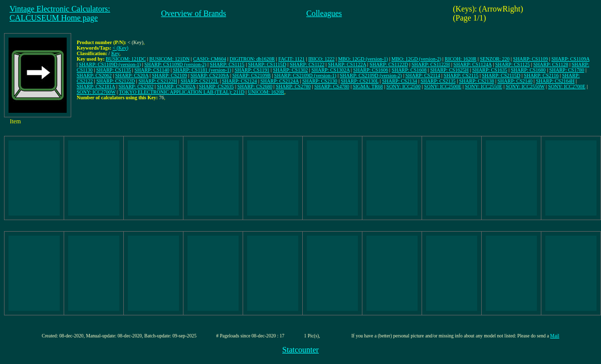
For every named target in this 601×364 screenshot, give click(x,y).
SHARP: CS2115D (501, 75)
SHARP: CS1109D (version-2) (175, 64)
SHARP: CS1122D (389, 64)
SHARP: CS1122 (307, 64)
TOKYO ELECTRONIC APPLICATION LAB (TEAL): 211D (181, 92)
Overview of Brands (193, 13)
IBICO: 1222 (322, 59)
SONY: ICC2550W (525, 86)
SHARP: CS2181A (96, 86)
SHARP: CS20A (132, 75)
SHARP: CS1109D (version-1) (110, 64)
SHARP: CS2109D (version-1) (305, 75)
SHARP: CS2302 (136, 86)
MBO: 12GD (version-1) (363, 59)
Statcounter (300, 350)
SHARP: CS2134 (399, 81)
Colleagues (324, 13)
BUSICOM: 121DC (126, 59)
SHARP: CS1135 (114, 70)
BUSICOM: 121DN (169, 59)
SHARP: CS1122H (431, 64)
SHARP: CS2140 (515, 81)
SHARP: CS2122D (116, 81)
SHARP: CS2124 (240, 81)
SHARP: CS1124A (473, 64)
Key (115, 53)
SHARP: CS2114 (423, 75)
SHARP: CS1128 (551, 64)
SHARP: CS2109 (169, 75)
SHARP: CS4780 (332, 86)
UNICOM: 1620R (266, 92)
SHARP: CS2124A (279, 81)
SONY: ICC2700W (96, 92)
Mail (555, 336)
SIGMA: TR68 (368, 86)
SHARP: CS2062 (94, 75)
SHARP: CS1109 (531, 59)
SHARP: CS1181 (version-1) (202, 70)
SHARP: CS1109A (570, 59)
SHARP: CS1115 (227, 64)
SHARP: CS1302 (290, 70)
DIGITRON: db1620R (252, 59)
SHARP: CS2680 (255, 86)
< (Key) (121, 48)
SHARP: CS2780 (293, 86)
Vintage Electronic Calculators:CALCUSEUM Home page (60, 13)
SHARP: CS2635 (217, 86)
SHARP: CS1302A (330, 70)
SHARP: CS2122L (199, 81)
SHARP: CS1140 (152, 70)
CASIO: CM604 (210, 59)
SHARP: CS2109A (210, 75)
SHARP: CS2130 (320, 81)
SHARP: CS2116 (541, 75)
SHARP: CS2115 (461, 75)
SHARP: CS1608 (409, 70)
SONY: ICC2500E (443, 86)
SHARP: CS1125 (513, 64)
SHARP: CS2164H (555, 81)
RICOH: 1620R (460, 59)
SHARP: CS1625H (449, 70)
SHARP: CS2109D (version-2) (371, 75)
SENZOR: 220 (494, 59)
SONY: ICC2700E (566, 86)
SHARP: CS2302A (176, 86)
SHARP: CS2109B (251, 75)
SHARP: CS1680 (528, 70)
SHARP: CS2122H (158, 81)
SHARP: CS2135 (438, 81)
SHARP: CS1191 (252, 70)
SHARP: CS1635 (490, 70)
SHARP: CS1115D (267, 64)
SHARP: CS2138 (477, 81)
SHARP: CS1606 (371, 70)
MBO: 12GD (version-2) (416, 59)
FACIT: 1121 (291, 59)
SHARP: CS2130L (360, 81)
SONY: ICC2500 (404, 86)
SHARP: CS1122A (347, 64)
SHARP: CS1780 (567, 70)
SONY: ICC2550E (484, 86)
